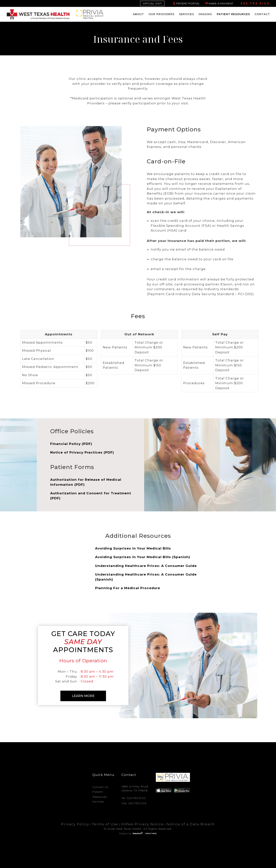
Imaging (205, 14)
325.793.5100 (255, 3)
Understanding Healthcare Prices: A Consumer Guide (146, 566)
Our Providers (161, 14)
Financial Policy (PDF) (71, 444)
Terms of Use (105, 822)
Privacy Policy (75, 822)
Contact (262, 14)
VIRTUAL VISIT (152, 3)
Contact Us (100, 785)
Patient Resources (233, 14)
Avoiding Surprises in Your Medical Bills (133, 548)
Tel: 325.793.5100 (134, 796)
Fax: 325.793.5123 (134, 801)
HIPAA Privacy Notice (142, 822)
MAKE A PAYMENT (221, 3)
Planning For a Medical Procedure (128, 588)
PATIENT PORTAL (188, 3)
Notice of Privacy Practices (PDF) (82, 452)
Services (186, 14)
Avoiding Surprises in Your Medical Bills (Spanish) (143, 557)
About (138, 14)
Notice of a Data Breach (191, 822)
